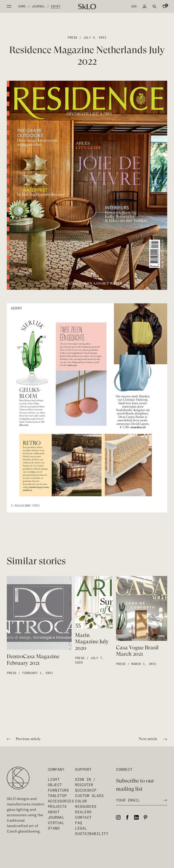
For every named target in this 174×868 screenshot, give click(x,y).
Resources (86, 807)
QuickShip (86, 790)
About (54, 812)
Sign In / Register (85, 782)
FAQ (79, 823)
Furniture (59, 790)
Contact (83, 817)
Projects (57, 807)
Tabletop (57, 796)
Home (22, 6)
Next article (153, 739)
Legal (81, 828)
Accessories (61, 801)
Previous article (24, 739)
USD (134, 6)
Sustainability (92, 834)
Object (55, 785)
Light (54, 779)
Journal (39, 6)
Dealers (83, 812)
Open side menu (9, 6)
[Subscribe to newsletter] (164, 800)
